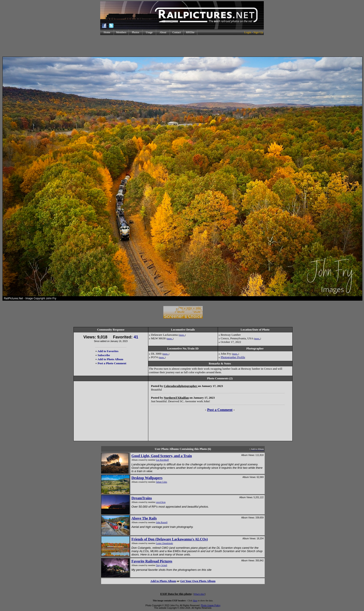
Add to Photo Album (110, 359)
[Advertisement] (182, 46)
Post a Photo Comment (112, 363)
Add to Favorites (108, 351)
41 (136, 337)
